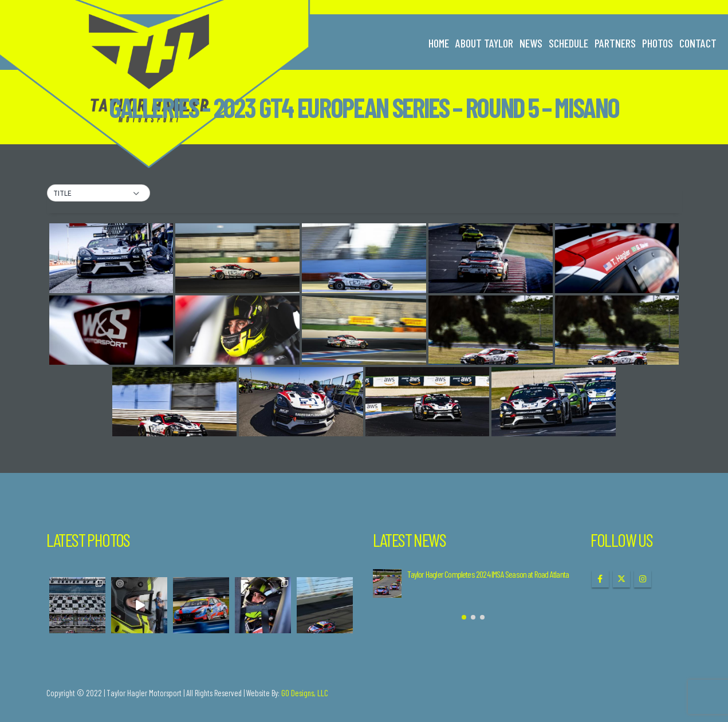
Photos (658, 43)
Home (439, 43)
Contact (698, 43)
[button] (99, 194)
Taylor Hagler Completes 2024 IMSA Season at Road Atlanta (488, 574)
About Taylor (484, 43)
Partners (615, 43)
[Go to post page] (387, 583)
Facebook (600, 579)
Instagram (643, 579)
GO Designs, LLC (305, 693)
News (531, 43)
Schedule (568, 43)
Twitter (621, 579)
